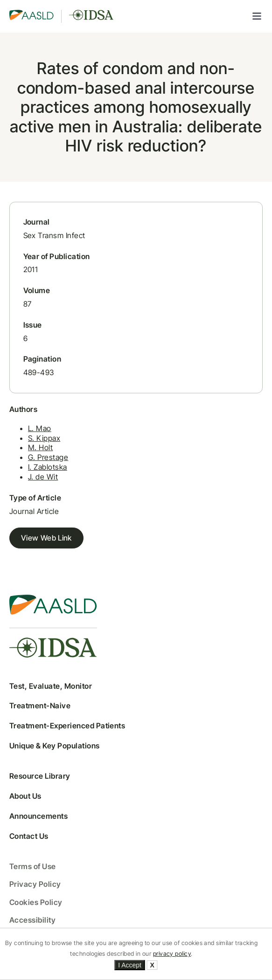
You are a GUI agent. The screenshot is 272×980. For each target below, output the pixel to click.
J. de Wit (43, 477)
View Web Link (46, 538)
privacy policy (172, 954)
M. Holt (40, 447)
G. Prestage (48, 457)
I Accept (130, 965)
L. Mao (40, 428)
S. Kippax (44, 438)
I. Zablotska (48, 467)
